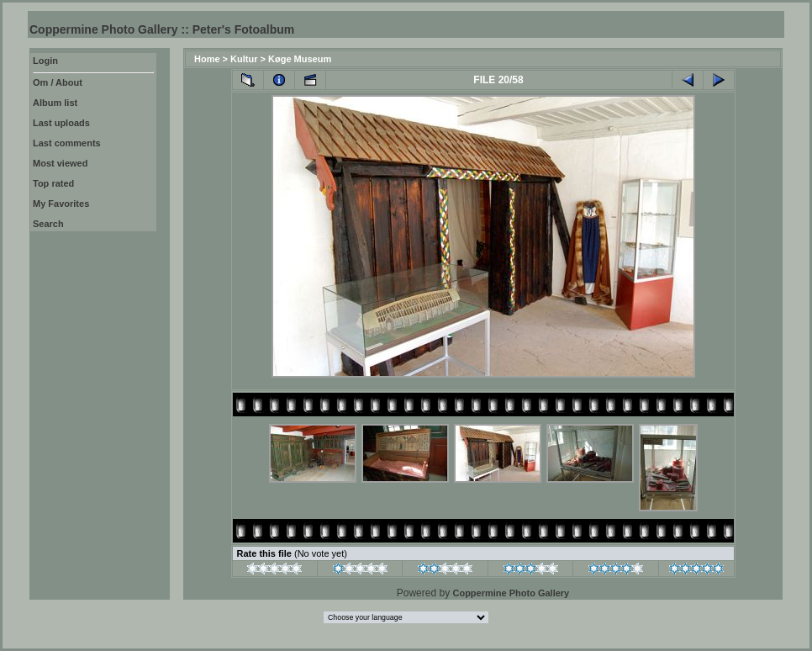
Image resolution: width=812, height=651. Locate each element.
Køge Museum (300, 59)
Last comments (67, 143)
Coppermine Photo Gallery (511, 593)
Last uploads (61, 123)
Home (207, 59)
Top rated (53, 183)
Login (45, 61)
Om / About (58, 82)
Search (48, 224)
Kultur (244, 59)
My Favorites (61, 204)
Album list (55, 103)
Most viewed (60, 163)
